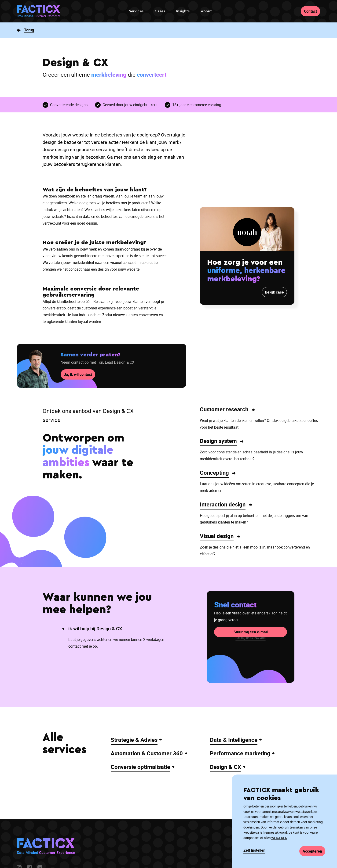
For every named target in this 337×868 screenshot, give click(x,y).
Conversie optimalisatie (140, 767)
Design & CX (225, 767)
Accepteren (312, 851)
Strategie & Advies (134, 740)
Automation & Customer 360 (147, 753)
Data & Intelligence (234, 740)
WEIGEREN (279, 838)
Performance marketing (240, 753)
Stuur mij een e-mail (251, 625)
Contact (310, 11)
